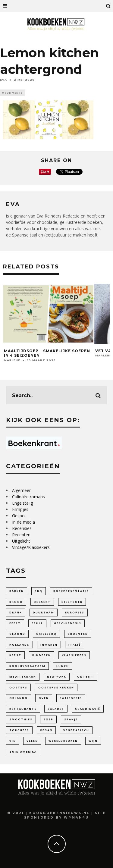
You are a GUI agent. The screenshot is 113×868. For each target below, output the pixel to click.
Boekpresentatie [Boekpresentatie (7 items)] (71, 591)
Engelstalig (22, 503)
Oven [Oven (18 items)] (44, 698)
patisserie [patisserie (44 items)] (71, 698)
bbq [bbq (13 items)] (39, 591)
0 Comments (12, 93)
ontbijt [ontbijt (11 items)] (85, 677)
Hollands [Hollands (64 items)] (19, 645)
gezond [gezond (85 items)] (17, 634)
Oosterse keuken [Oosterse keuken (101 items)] (56, 687)
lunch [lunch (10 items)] (63, 666)
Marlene (12, 360)
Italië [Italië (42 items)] (75, 645)
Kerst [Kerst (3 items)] (15, 655)
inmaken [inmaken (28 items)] (49, 645)
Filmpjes (20, 509)
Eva (3, 80)
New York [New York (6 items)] (57, 677)
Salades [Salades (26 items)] (56, 709)
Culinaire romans (28, 497)
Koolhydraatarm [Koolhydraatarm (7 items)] (27, 666)
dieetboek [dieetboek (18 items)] (72, 602)
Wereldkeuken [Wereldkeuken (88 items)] (63, 741)
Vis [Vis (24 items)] (13, 741)
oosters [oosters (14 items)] (18, 687)
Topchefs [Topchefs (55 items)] (19, 730)
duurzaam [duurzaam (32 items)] (44, 612)
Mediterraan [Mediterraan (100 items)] (23, 677)
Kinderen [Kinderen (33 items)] (42, 655)
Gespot (19, 516)
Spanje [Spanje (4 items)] (71, 719)
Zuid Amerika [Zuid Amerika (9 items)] (23, 752)
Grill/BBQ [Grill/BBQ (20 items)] (46, 634)
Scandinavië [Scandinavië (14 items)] (88, 709)
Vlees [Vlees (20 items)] (32, 741)
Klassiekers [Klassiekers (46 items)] (74, 655)
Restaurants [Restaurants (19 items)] (23, 709)
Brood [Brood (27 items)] (16, 602)
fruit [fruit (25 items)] (37, 623)
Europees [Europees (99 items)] (75, 612)
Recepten (21, 535)
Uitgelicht (21, 541)
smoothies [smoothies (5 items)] (21, 719)
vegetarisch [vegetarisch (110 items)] (76, 730)
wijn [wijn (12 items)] (93, 741)
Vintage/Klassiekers (31, 547)
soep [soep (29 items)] (48, 719)
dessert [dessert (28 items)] (42, 602)
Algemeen (22, 490)
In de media (24, 522)
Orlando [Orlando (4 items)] (19, 698)
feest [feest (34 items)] (15, 623)
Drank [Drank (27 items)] (16, 612)
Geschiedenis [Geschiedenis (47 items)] (68, 623)
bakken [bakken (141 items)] (17, 591)
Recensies (22, 528)
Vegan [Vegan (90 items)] (46, 730)
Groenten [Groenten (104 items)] (78, 634)
